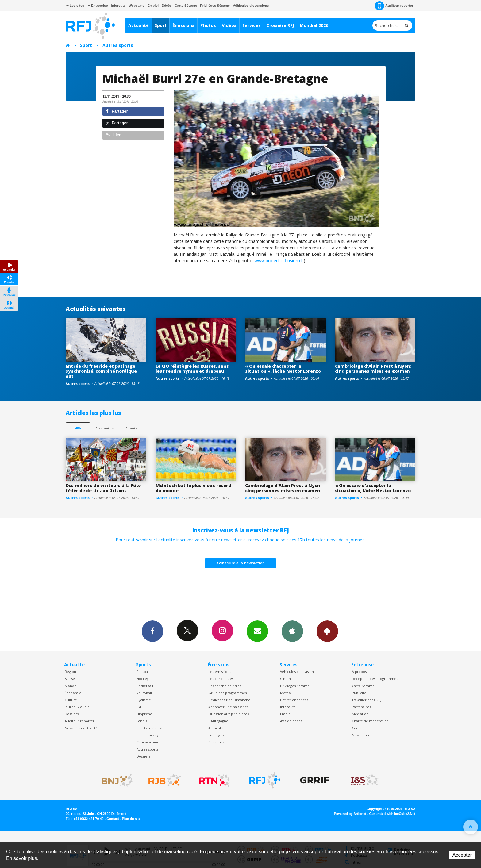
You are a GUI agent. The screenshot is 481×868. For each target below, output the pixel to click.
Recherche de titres (225, 686)
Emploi (153, 6)
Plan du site (131, 819)
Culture (71, 700)
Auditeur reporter (80, 721)
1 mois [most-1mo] (131, 428)
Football (143, 672)
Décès (167, 6)
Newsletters (257, 631)
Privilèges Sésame (215, 6)
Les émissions (220, 672)
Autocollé (216, 728)
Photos (208, 25)
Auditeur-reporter (394, 6)
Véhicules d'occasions (251, 6)
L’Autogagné (218, 721)
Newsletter (361, 735)
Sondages (216, 735)
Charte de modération (370, 721)
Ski (139, 707)
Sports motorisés (150, 728)
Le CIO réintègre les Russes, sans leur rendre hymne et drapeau (192, 369)
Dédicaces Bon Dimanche (229, 700)
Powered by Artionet (350, 814)
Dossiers (72, 714)
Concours (216, 742)
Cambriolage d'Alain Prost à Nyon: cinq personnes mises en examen (373, 369)
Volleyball (144, 693)
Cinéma (286, 679)
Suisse (70, 679)
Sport (161, 25)
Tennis (142, 721)
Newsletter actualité (81, 728)
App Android (327, 631)
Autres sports (118, 45)
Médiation (360, 714)
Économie (73, 693)
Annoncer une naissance (229, 707)
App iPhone (292, 631)
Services (252, 25)
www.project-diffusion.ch (279, 261)
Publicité (359, 693)
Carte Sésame (186, 6)
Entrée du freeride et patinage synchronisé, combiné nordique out (101, 371)
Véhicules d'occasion (297, 672)
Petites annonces (294, 700)
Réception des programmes (375, 679)
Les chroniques (221, 679)
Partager (117, 111)
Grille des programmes (227, 693)
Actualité (139, 25)
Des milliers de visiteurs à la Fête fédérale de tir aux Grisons (103, 488)
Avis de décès (291, 721)
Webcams (136, 6)
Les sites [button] (75, 6)
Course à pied (148, 742)
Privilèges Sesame (295, 686)
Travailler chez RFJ (367, 700)
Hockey (142, 679)
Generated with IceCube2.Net (392, 814)
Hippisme (144, 714)
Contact (358, 728)
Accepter (462, 855)
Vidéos (229, 25)
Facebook (152, 631)
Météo (285, 693)
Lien (114, 135)
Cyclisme (144, 700)
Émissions (183, 25)
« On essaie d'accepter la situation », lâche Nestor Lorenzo (283, 369)
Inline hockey (147, 735)
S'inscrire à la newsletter (240, 563)
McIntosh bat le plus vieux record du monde (193, 488)
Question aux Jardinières (229, 714)
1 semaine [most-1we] (105, 428)
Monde (71, 686)
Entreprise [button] (98, 6)
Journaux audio (77, 707)
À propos (359, 672)
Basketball (145, 686)
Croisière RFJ (280, 25)
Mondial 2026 (314, 25)
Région (70, 672)
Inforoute (118, 6)
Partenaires (361, 707)
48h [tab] (78, 428)
